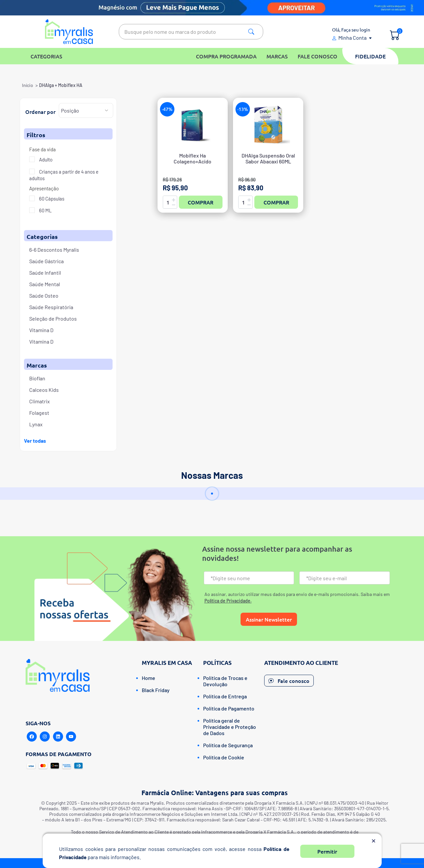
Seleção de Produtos (53, 318)
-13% (243, 109)
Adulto (45, 159)
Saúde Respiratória (51, 307)
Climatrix (40, 401)
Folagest (39, 413)
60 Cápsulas (51, 199)
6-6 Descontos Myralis (54, 250)
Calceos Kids (44, 390)
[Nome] (249, 578)
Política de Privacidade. (228, 601)
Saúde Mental (45, 284)
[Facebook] (32, 737)
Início (28, 85)
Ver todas (35, 441)
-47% (167, 109)
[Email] (345, 578)
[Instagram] (45, 737)
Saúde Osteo (44, 296)
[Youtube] (71, 737)
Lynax (36, 424)
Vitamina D (41, 330)
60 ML (45, 210)
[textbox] (191, 32)
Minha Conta (352, 38)
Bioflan (37, 378)
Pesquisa (251, 32)
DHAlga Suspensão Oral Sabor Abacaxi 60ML (268, 159)
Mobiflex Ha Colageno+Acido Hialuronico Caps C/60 (192, 161)
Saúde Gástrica (46, 261)
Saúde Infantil (45, 273)
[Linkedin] (58, 737)
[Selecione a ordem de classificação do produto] (86, 110)
